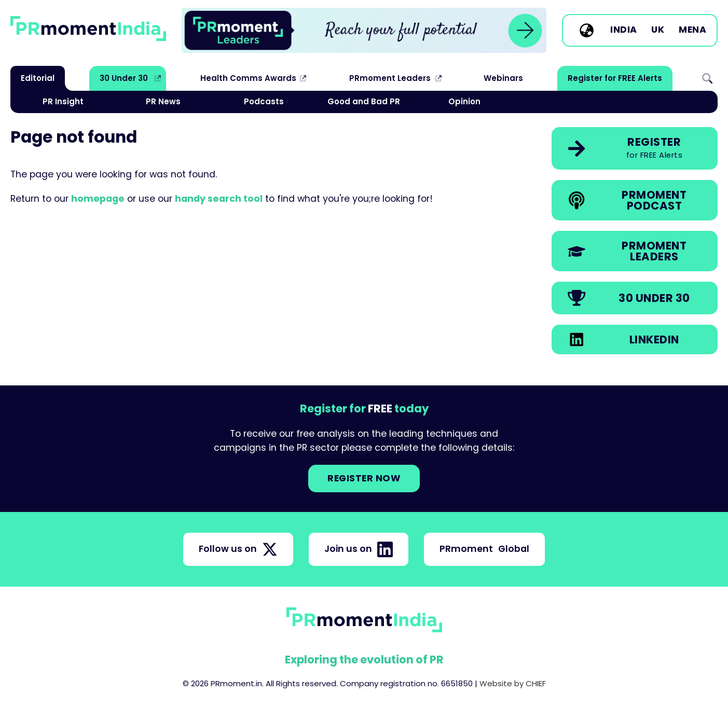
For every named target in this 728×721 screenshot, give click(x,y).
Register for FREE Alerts (615, 78)
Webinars (503, 78)
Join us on (359, 549)
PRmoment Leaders (390, 78)
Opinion (464, 101)
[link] (364, 30)
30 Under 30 (124, 78)
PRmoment (484, 549)
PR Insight (63, 101)
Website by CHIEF (513, 683)
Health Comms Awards (248, 78)
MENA (692, 30)
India (624, 30)
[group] (364, 30)
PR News (163, 101)
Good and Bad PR (364, 101)
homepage (98, 199)
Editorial (38, 78)
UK (658, 30)
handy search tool (219, 199)
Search (707, 78)
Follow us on (238, 549)
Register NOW (364, 478)
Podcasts (264, 101)
